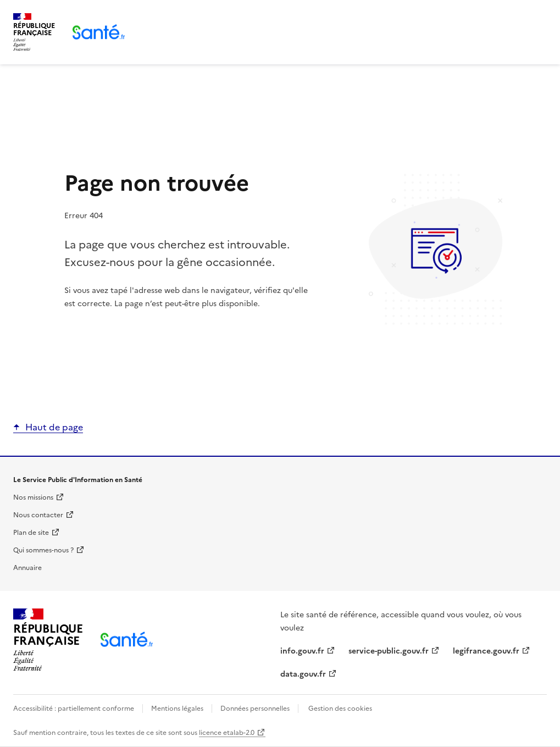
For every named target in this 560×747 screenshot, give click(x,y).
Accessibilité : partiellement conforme (74, 709)
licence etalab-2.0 (227, 733)
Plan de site (31, 533)
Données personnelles (255, 709)
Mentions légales (177, 709)
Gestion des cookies (340, 709)
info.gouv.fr (302, 651)
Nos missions (33, 497)
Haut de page (54, 427)
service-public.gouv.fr (389, 651)
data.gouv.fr (303, 674)
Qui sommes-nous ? (43, 550)
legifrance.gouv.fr (486, 651)
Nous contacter (38, 515)
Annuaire (27, 568)
